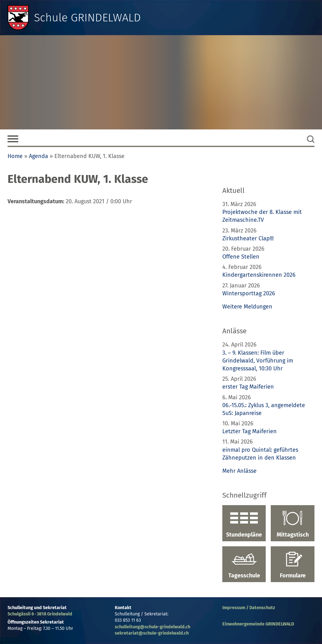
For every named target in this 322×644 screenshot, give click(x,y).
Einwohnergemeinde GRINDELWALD (258, 624)
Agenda (39, 156)
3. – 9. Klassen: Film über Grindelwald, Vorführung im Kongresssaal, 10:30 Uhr (258, 361)
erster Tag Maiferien (248, 387)
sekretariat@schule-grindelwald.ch (152, 633)
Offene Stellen (241, 257)
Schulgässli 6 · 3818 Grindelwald (40, 614)
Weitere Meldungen (247, 307)
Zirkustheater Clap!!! (248, 238)
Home (15, 156)
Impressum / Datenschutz (249, 608)
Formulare (293, 565)
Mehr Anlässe (239, 471)
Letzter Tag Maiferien (250, 431)
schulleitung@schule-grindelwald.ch (153, 627)
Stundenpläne (244, 524)
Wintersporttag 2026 (249, 293)
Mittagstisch (293, 524)
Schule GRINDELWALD (87, 18)
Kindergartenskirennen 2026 (259, 275)
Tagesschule (244, 565)
